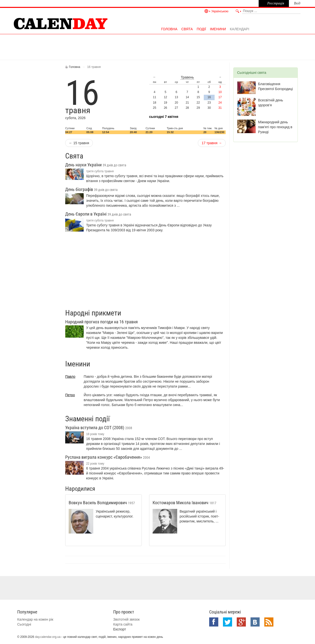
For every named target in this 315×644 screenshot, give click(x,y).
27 (176, 108)
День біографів (91, 189)
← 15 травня (79, 143)
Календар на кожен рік (35, 619)
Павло (70, 377)
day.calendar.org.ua (48, 637)
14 (187, 97)
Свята (187, 29)
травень (187, 77)
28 (187, 108)
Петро (70, 395)
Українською (220, 11)
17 (220, 97)
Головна (169, 29)
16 (209, 97)
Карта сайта (123, 624)
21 (187, 103)
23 (209, 103)
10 (220, 92)
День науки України (96, 165)
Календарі (239, 29)
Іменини (218, 29)
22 (198, 103)
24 (220, 103)
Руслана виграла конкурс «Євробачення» (108, 457)
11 (154, 97)
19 (165, 103)
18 (154, 103)
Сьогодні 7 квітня (164, 117)
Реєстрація (276, 3)
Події (201, 29)
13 (176, 97)
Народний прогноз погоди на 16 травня (102, 322)
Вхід (297, 3)
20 (176, 103)
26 (165, 108)
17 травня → (212, 143)
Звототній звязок (126, 619)
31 (220, 108)
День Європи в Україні (98, 214)
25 (154, 108)
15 (198, 97)
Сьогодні (24, 624)
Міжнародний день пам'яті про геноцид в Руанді (275, 127)
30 (209, 108)
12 (165, 97)
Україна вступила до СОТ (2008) (99, 428)
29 (198, 108)
